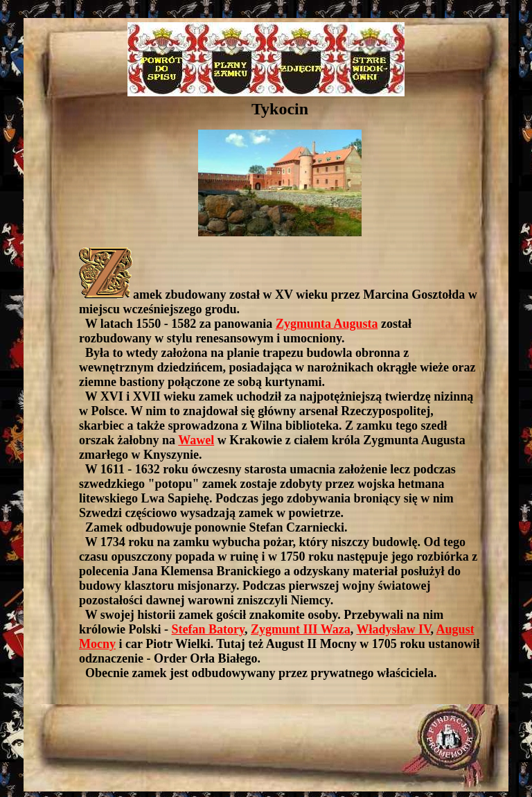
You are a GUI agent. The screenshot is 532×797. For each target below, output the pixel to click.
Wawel (196, 440)
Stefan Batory (209, 629)
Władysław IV (393, 629)
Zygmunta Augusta (327, 324)
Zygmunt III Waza (301, 629)
